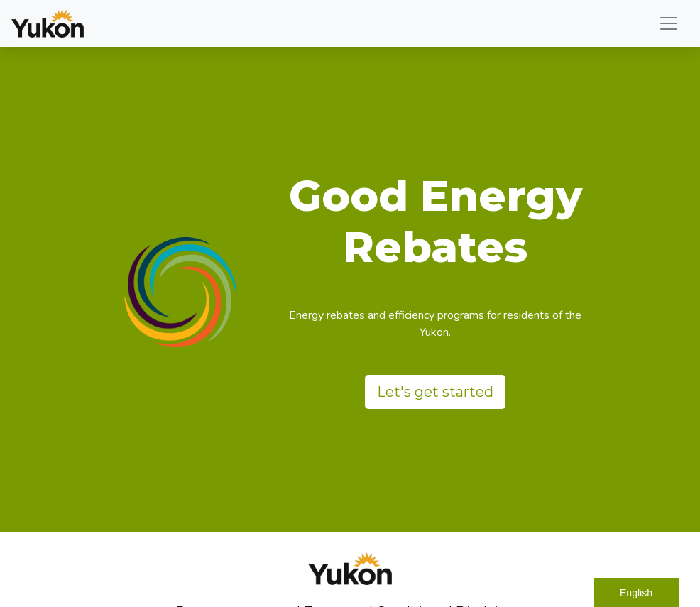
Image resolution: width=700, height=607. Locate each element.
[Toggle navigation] (669, 23)
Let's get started (435, 392)
